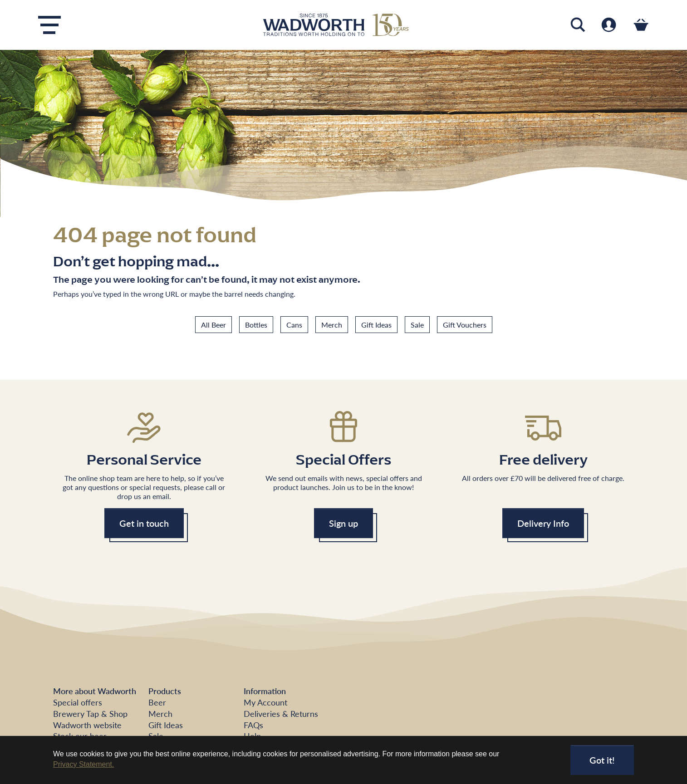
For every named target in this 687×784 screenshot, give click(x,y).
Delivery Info (543, 523)
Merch (332, 325)
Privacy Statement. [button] (83, 764)
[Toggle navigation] (49, 25)
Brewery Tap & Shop (90, 713)
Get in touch (144, 523)
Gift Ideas (376, 325)
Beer (157, 702)
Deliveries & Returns (281, 713)
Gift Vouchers (465, 325)
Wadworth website (87, 725)
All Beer (213, 325)
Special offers (78, 702)
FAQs (253, 725)
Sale (417, 325)
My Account (265, 702)
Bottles (256, 325)
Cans (294, 325)
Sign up (343, 523)
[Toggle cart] (641, 25)
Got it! (602, 760)
